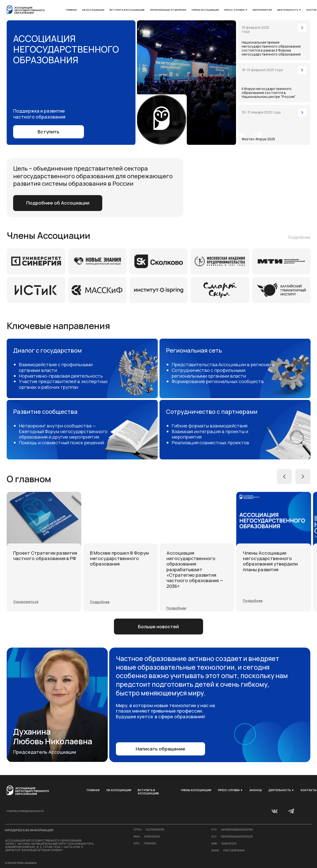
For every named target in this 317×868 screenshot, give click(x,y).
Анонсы (256, 790)
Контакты (309, 790)
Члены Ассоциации (205, 10)
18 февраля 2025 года (255, 30)
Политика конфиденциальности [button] (25, 811)
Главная (71, 10)
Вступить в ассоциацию (127, 10)
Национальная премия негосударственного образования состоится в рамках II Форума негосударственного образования (271, 48)
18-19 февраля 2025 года (262, 70)
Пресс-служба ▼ (236, 10)
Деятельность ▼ (289, 10)
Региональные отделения (168, 10)
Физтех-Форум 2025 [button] (258, 139)
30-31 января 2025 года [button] (261, 112)
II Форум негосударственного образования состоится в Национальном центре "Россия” (269, 93)
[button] (274, 125)
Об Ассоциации (93, 10)
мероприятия (262, 10)
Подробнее (299, 237)
